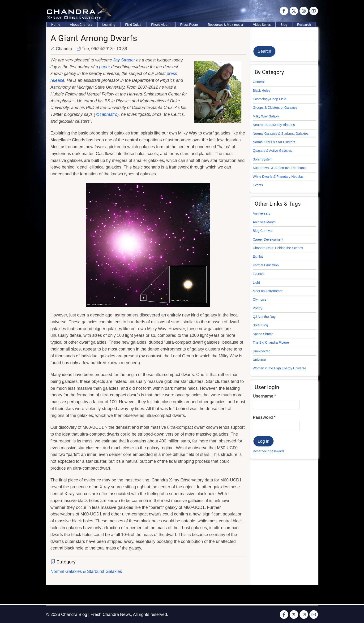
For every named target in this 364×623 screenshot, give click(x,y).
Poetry (257, 308)
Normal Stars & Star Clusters (274, 142)
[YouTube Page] (314, 11)
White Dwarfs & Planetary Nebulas (278, 177)
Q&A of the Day (264, 317)
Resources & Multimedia (225, 25)
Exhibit (258, 256)
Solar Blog (260, 325)
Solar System (263, 159)
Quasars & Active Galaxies (272, 151)
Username (263, 396)
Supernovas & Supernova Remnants (280, 168)
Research (304, 25)
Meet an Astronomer (268, 291)
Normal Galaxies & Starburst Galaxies (86, 571)
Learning (109, 25)
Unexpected (262, 351)
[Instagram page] (304, 11)
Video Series (262, 25)
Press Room (189, 25)
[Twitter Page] (294, 11)
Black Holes (261, 91)
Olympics (260, 299)
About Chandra (81, 25)
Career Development (268, 239)
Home (56, 25)
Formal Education (266, 265)
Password (263, 417)
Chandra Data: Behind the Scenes (278, 248)
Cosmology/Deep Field (270, 99)
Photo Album (161, 25)
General (259, 82)
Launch (258, 274)
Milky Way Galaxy (266, 116)
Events (258, 185)
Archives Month (264, 222)
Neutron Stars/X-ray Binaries (274, 125)
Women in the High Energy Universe (279, 368)
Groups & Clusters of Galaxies (275, 108)
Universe (259, 360)
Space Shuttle (263, 334)
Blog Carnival (263, 231)
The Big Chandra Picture (271, 342)
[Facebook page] (284, 11)
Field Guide (133, 25)
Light (256, 282)
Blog (284, 25)
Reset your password (268, 451)
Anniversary (261, 213)
